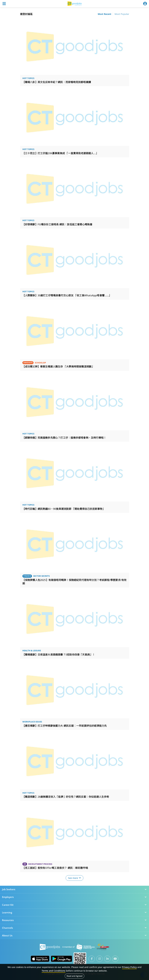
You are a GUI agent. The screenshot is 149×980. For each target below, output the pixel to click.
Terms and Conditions (54, 971)
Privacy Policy (129, 967)
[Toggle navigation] (4, 4)
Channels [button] (74, 928)
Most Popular (122, 14)
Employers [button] (74, 897)
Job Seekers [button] (74, 889)
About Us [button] (74, 935)
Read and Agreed (74, 976)
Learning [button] (74, 912)
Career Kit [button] (74, 905)
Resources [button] (74, 920)
